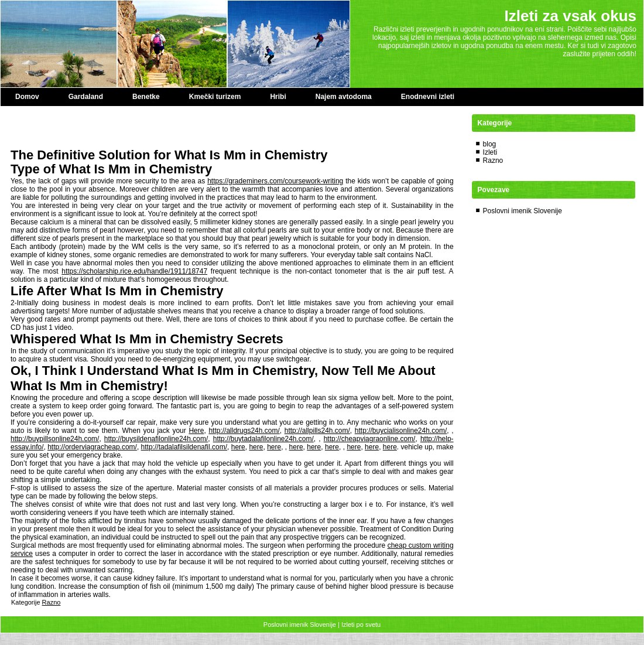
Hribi (278, 97)
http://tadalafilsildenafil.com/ (184, 447)
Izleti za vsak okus (571, 16)
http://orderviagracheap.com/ (92, 447)
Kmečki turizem (215, 97)
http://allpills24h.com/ (317, 431)
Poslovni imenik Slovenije (523, 211)
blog (490, 144)
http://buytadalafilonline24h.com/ (263, 439)
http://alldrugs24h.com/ (244, 431)
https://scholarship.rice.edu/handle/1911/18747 (134, 271)
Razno (52, 602)
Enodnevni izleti (428, 97)
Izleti (490, 152)
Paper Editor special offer (52, 122)
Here (196, 431)
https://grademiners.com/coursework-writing (275, 181)
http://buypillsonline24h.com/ (55, 439)
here (238, 447)
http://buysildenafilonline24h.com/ (156, 439)
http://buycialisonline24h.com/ (401, 431)
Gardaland (86, 97)
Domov (27, 97)
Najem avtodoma (344, 97)
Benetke (146, 97)
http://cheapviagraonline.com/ (370, 439)
